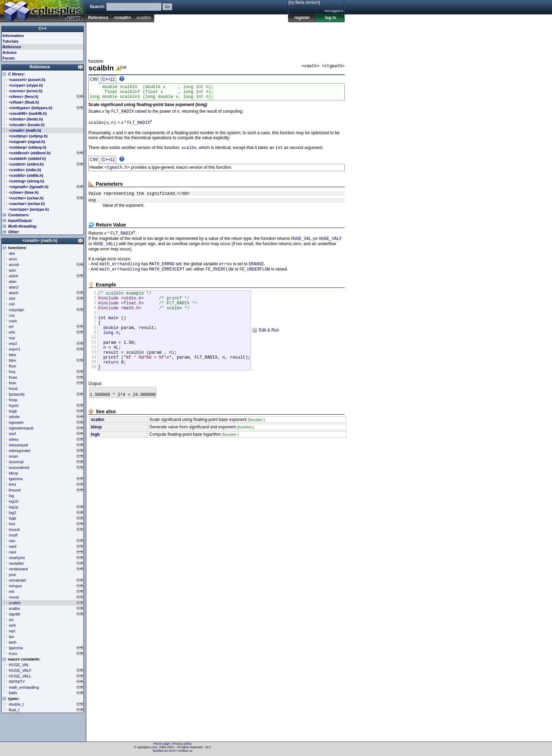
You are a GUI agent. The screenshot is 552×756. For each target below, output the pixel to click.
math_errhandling (120, 273)
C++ (43, 29)
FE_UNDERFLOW (255, 279)
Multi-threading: (23, 226)
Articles (10, 52)
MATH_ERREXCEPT (167, 279)
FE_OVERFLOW (219, 279)
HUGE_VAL (301, 246)
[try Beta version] (304, 2)
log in (331, 18)
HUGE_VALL (105, 252)
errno (225, 273)
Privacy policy (182, 744)
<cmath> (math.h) (40, 241)
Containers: (19, 215)
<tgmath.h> (117, 172)
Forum (8, 58)
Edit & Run (266, 349)
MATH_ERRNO (162, 273)
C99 (94, 79)
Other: (14, 232)
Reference (98, 18)
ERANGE (256, 273)
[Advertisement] (217, 38)
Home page (162, 744)
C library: (17, 74)
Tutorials (11, 41)
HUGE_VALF (330, 246)
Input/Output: (20, 221)
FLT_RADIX (123, 115)
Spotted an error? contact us (172, 751)
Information (13, 36)
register (302, 18)
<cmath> (122, 18)
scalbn (189, 152)
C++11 (108, 79)
